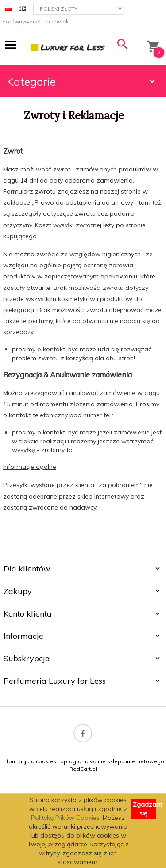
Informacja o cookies (29, 761)
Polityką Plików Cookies (65, 818)
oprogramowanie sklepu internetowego (112, 761)
